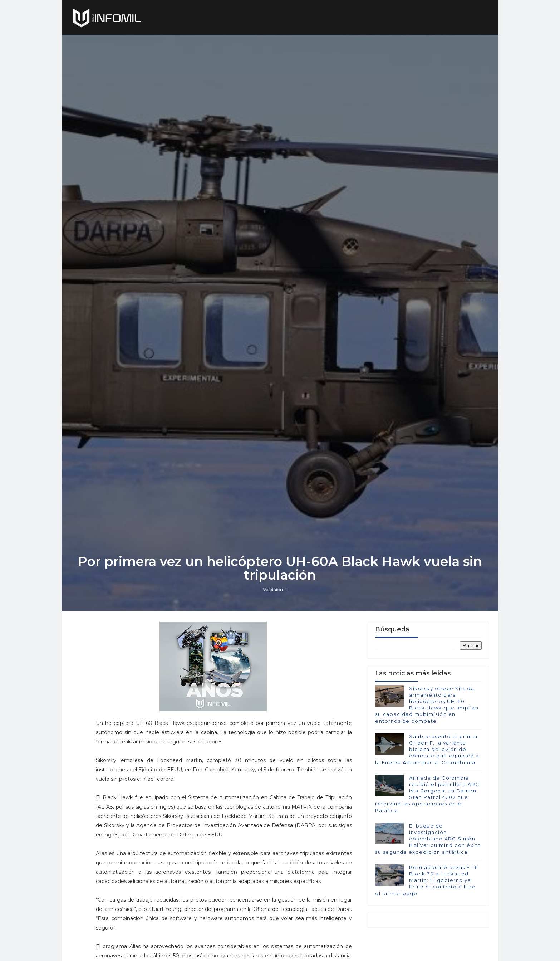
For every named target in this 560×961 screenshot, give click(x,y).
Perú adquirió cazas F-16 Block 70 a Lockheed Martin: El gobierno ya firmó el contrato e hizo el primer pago (426, 880)
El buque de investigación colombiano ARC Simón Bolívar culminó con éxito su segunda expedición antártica (428, 839)
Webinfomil (275, 589)
